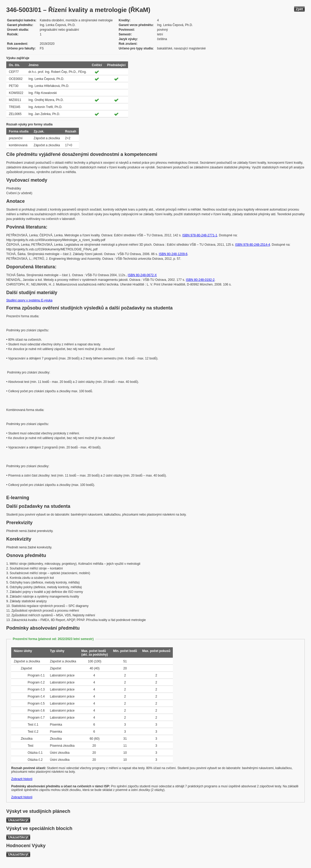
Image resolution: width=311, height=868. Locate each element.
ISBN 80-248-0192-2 (200, 280)
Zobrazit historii (22, 779)
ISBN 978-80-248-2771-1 (200, 235)
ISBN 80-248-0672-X (142, 275)
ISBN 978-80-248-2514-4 (253, 245)
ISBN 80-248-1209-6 (173, 254)
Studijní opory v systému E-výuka (29, 300)
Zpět (299, 9)
